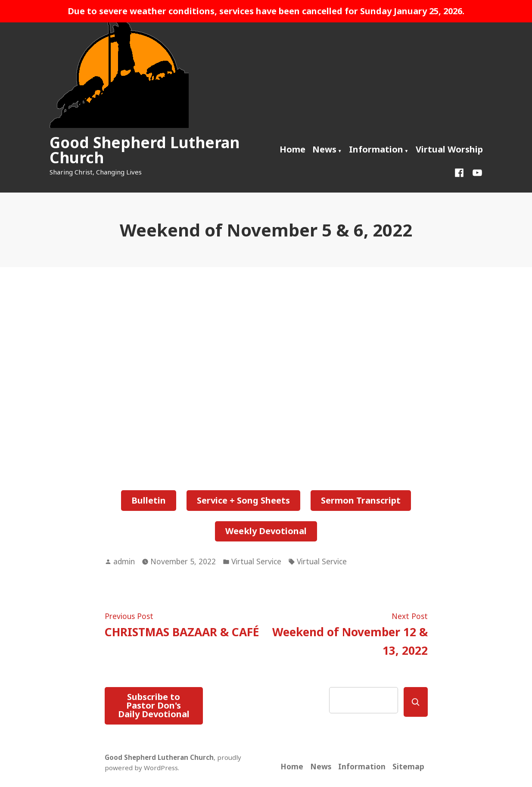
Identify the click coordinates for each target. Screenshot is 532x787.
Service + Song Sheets (243, 500)
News (324, 149)
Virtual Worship (449, 149)
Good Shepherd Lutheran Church (145, 150)
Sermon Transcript (361, 500)
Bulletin (149, 500)
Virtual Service (256, 561)
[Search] (416, 702)
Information (376, 149)
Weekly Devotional (266, 531)
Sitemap (408, 766)
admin (124, 561)
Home (292, 149)
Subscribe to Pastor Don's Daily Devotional (154, 705)
